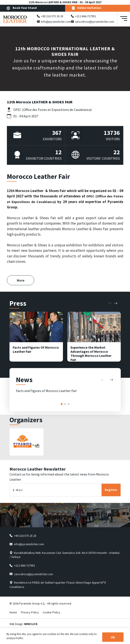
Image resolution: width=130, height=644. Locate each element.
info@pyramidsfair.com (56, 22)
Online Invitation (86, 8)
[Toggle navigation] (124, 19)
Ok (113, 637)
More (21, 280)
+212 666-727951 (86, 16)
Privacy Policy (30, 612)
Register (111, 490)
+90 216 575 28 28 (52, 16)
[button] (110, 303)
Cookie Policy (51, 612)
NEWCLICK (31, 624)
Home (13, 612)
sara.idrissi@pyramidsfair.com (95, 22)
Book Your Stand (22, 8)
